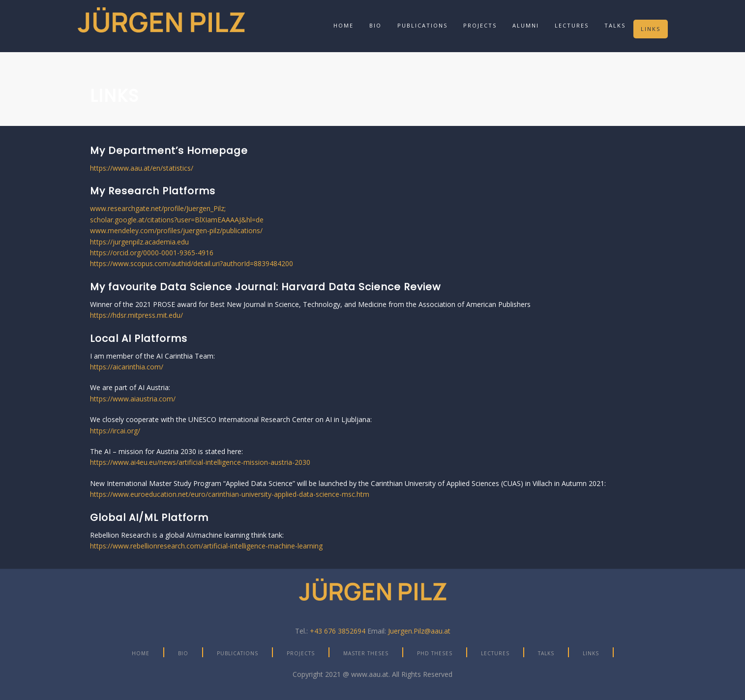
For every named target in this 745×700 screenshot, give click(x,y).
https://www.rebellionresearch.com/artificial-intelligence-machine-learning (206, 546)
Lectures (572, 25)
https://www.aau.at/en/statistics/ (142, 168)
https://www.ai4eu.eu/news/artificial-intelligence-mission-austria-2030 (200, 462)
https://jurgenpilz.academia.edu (139, 242)
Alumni (526, 25)
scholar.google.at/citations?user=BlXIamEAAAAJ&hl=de (177, 220)
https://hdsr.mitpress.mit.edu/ (136, 315)
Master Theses (366, 653)
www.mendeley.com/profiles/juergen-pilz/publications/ (176, 230)
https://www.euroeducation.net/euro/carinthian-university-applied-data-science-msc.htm (230, 494)
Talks (615, 25)
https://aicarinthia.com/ (127, 367)
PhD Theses (435, 653)
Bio (375, 25)
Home (343, 25)
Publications (422, 25)
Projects (480, 25)
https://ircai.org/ (115, 431)
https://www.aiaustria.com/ (133, 399)
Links (651, 29)
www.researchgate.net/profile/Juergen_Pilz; (158, 208)
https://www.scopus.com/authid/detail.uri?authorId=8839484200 (192, 263)
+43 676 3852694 (338, 631)
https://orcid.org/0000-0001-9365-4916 (152, 253)
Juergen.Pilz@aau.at (419, 631)
